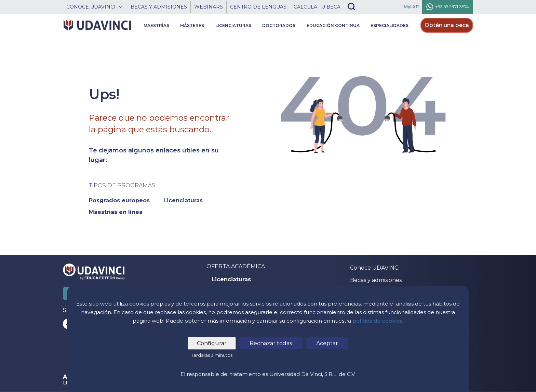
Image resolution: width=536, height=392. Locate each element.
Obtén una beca (447, 25)
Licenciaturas (231, 280)
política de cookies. (378, 321)
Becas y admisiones (376, 280)
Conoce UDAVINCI (375, 268)
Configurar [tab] (212, 343)
